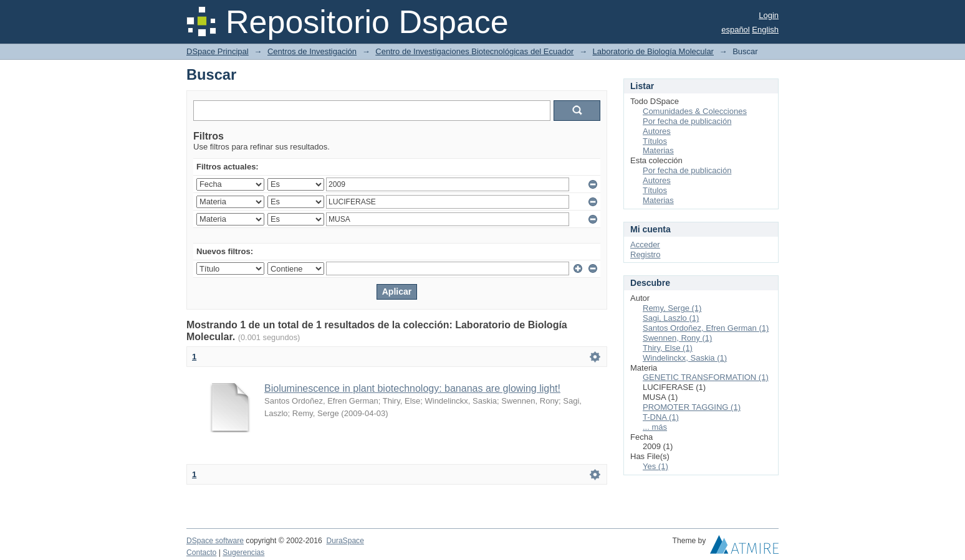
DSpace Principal (218, 51)
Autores (657, 131)
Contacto (201, 553)
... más (655, 427)
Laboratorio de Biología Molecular (653, 51)
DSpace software (215, 541)
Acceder (645, 244)
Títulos (655, 141)
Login (769, 15)
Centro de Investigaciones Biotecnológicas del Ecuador (474, 51)
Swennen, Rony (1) (677, 338)
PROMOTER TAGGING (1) (692, 407)
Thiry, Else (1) (668, 348)
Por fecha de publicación (687, 121)
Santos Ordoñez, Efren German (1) (706, 328)
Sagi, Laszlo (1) (671, 318)
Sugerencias (243, 553)
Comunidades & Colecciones (695, 111)
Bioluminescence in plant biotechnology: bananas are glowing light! (412, 388)
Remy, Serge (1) (672, 308)
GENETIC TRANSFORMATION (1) (706, 377)
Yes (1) (655, 466)
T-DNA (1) (661, 417)
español (736, 30)
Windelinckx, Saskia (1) (685, 358)
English (765, 30)
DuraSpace (345, 541)
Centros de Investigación (312, 51)
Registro (645, 254)
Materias (658, 150)
